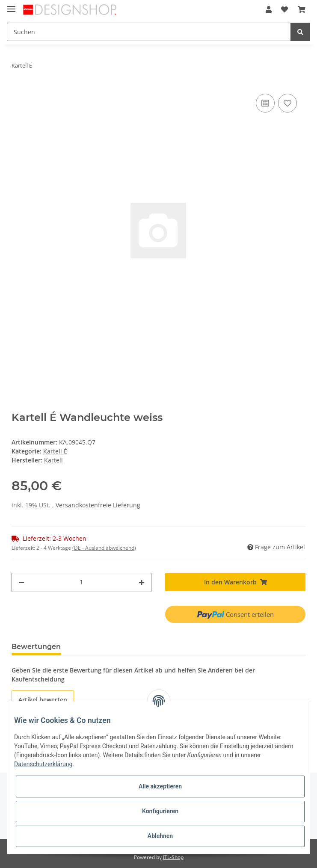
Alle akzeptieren (160, 786)
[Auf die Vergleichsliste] (265, 103)
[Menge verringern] (21, 582)
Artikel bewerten (43, 700)
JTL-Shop (173, 857)
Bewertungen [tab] (36, 647)
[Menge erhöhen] (142, 582)
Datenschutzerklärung (43, 764)
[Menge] (81, 582)
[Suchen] (149, 32)
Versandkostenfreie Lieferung (98, 505)
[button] (269, 9)
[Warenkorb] (302, 9)
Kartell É (55, 451)
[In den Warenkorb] (235, 582)
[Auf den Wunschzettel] (287, 103)
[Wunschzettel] (284, 9)
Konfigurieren (160, 811)
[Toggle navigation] (11, 5)
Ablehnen (160, 836)
